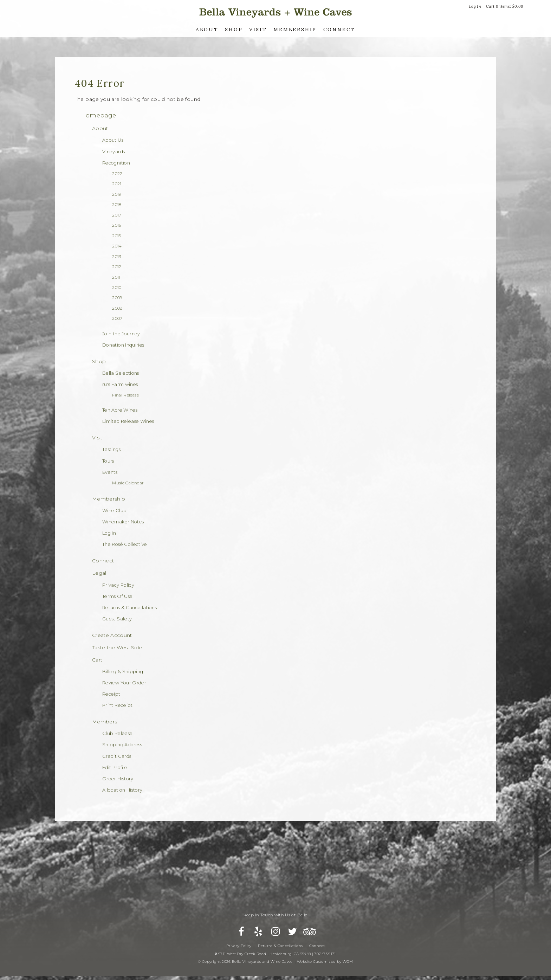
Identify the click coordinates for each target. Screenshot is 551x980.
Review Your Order (124, 683)
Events (110, 472)
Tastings (111, 449)
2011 (116, 277)
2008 (117, 308)
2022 (117, 174)
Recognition (116, 163)
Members (105, 722)
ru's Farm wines (120, 384)
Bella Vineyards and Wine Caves (275, 12)
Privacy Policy (118, 585)
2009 (117, 298)
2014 (117, 246)
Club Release (117, 733)
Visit (258, 30)
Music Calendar (128, 483)
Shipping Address (122, 745)
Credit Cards (117, 756)
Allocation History (122, 790)
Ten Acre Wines (120, 410)
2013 (116, 257)
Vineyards (114, 152)
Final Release (125, 395)
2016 (116, 225)
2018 (117, 205)
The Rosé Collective (125, 544)
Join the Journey (121, 334)
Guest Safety (117, 619)
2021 (117, 184)
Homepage (99, 115)
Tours (108, 461)
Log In (475, 6)
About (207, 30)
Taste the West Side (117, 647)
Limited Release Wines (128, 421)
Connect (339, 30)
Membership (295, 30)
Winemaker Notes (123, 522)
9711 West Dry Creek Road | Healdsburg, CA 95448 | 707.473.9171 (275, 960)
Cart (97, 660)
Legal (99, 573)
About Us (113, 140)
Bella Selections (121, 373)
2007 (117, 318)
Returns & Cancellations (129, 608)
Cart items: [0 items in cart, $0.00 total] (505, 6)
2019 (116, 194)
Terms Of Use (117, 596)
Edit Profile (115, 768)
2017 (117, 215)
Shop (234, 30)
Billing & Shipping (123, 672)
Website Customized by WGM (325, 968)
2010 (117, 288)
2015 (116, 236)
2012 (117, 267)
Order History (118, 779)
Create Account (112, 635)
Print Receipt (118, 705)
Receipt (111, 694)
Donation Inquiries (123, 345)
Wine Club (114, 511)
